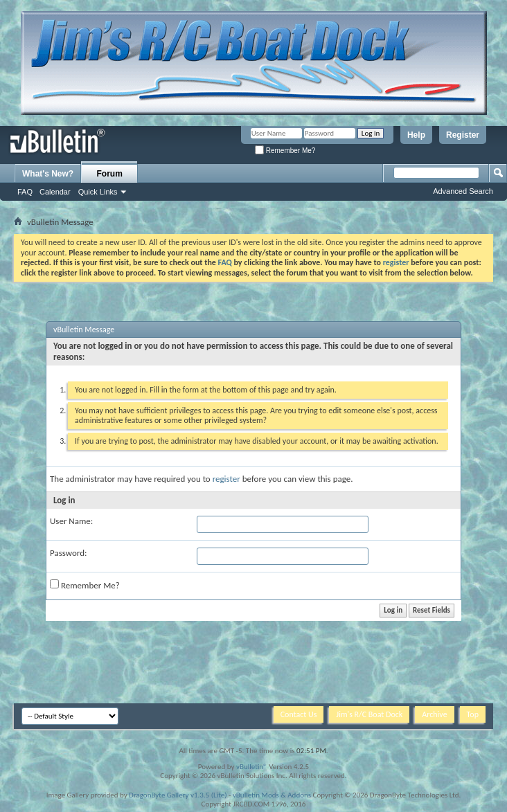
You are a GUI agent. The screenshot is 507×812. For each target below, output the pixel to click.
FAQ (25, 192)
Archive (434, 714)
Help (416, 135)
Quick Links (98, 192)
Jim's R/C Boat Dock (369, 714)
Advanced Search (463, 191)
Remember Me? (285, 151)
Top (473, 714)
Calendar (55, 192)
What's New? (48, 174)
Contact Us (299, 714)
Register (463, 135)
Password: (68, 553)
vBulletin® (252, 767)
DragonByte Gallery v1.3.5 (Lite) (178, 795)
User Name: (71, 521)
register (226, 479)
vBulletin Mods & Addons (272, 795)
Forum (110, 174)
